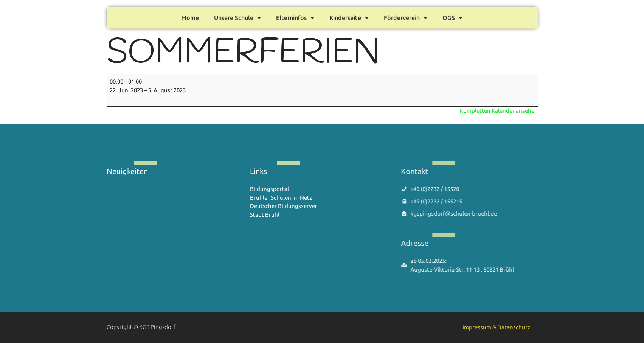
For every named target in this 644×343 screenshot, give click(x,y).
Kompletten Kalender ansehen (499, 111)
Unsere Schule (237, 16)
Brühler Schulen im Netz (281, 198)
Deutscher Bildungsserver (284, 206)
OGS (452, 16)
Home (190, 16)
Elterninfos (295, 16)
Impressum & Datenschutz (496, 327)
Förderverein (406, 16)
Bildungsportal (269, 189)
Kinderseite (349, 16)
